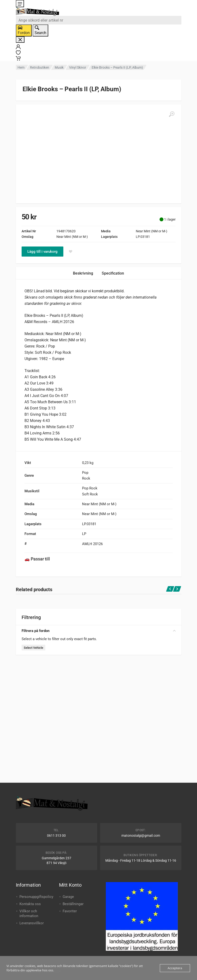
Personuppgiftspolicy (36, 897)
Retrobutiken (40, 67)
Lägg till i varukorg (42, 252)
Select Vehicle (33, 648)
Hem (21, 67)
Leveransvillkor (32, 923)
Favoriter (70, 911)
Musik (59, 67)
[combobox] (99, 20)
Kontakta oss (30, 904)
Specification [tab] (113, 273)
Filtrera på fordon (99, 631)
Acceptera (175, 968)
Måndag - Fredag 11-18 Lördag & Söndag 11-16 (141, 860)
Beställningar (73, 904)
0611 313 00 (56, 836)
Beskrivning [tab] (83, 273)
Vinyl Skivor (78, 67)
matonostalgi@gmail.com (141, 836)
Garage (68, 897)
